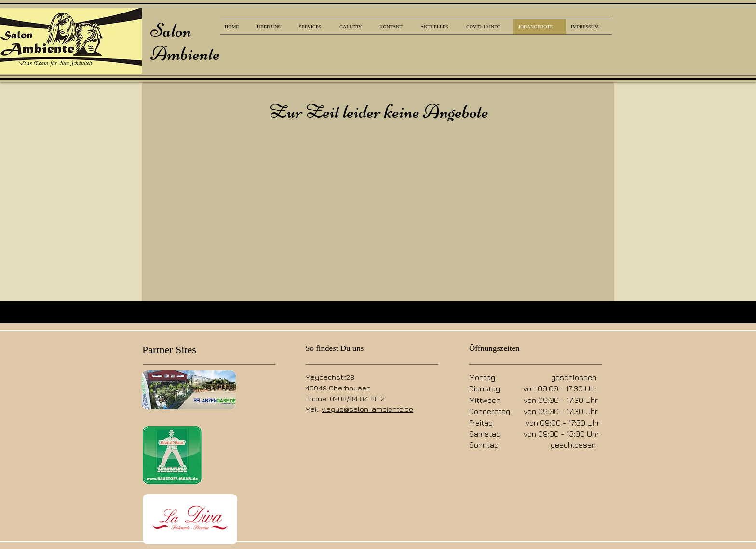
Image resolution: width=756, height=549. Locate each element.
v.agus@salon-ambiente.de (367, 409)
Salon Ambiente (185, 42)
